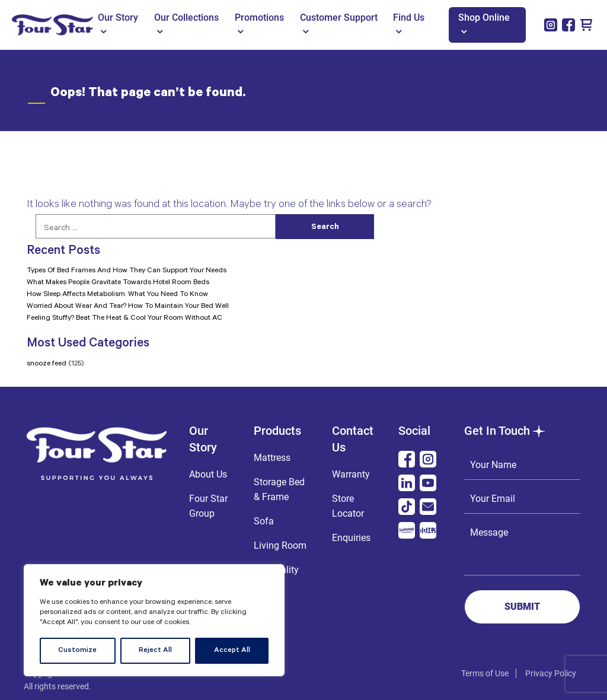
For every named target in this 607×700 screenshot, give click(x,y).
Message (522, 547)
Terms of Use (485, 673)
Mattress (272, 458)
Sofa (264, 521)
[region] (154, 620)
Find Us (409, 24)
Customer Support (339, 24)
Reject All (155, 651)
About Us (208, 474)
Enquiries (351, 538)
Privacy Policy (551, 673)
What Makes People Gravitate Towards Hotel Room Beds (118, 283)
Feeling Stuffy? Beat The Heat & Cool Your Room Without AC (124, 319)
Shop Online (484, 24)
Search (325, 228)
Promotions (259, 24)
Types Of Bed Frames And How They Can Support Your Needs (127, 271)
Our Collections (186, 24)
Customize (77, 651)
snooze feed (47, 364)
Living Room (280, 545)
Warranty (351, 474)
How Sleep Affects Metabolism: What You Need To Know (117, 295)
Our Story (118, 24)
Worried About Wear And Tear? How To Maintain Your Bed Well (128, 307)
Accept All (232, 651)
